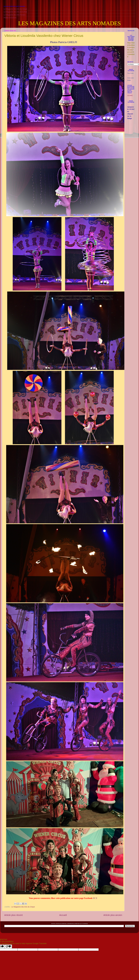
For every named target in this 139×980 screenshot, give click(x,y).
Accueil (63, 915)
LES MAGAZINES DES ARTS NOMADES (69, 23)
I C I (95, 898)
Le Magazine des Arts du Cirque (16, 9)
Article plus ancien (113, 915)
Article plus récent (13, 915)
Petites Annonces (10, 18)
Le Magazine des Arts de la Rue (15, 12)
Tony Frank (130, 73)
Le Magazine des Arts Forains (15, 15)
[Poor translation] (8, 946)
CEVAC (130, 95)
